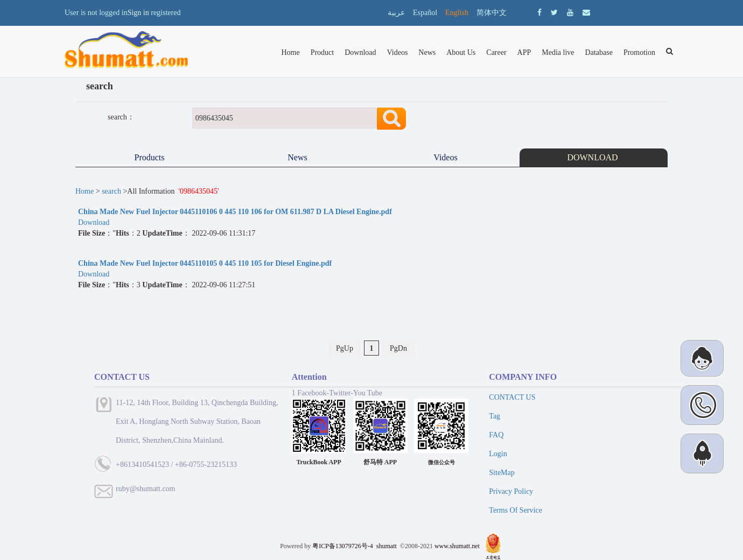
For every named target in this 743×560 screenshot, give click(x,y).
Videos (398, 52)
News (427, 52)
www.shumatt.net (457, 546)
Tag (495, 416)
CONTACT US (512, 397)
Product (323, 52)
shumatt (387, 546)
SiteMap (502, 473)
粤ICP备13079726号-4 (343, 546)
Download (360, 52)
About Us (461, 52)
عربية (396, 13)
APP (524, 52)
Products (150, 157)
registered (166, 13)
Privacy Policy (511, 491)
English (457, 13)
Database (599, 52)
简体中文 (492, 13)
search (111, 191)
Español (425, 13)
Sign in (138, 13)
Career (496, 52)
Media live (558, 52)
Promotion (639, 52)
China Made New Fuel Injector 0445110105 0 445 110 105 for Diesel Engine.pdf (205, 263)
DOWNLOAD (593, 157)
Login (498, 454)
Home (290, 52)
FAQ (496, 435)
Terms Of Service (516, 510)
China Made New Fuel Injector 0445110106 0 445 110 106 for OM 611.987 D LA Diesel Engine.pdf (235, 212)
